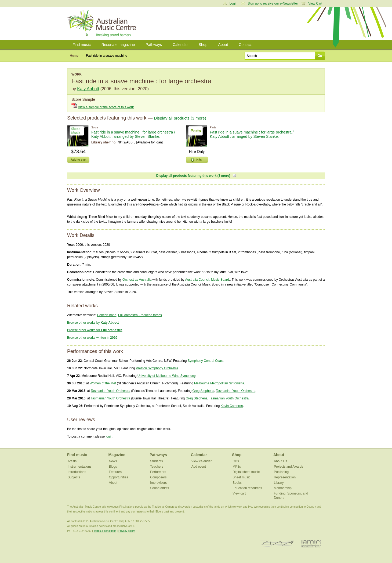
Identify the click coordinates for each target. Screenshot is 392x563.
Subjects (74, 477)
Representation (285, 477)
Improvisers (158, 483)
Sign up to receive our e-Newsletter (273, 3)
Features (115, 472)
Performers (158, 472)
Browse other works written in (92, 338)
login (109, 436)
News (113, 461)
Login (233, 3)
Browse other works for (95, 330)
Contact (245, 45)
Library (279, 483)
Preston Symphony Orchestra (157, 368)
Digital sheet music (246, 472)
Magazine (117, 455)
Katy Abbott (88, 89)
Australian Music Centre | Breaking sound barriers (103, 23)
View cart (239, 493)
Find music (82, 45)
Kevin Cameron (232, 406)
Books (237, 483)
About (223, 45)
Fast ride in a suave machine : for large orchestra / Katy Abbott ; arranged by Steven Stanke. (133, 134)
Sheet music (241, 477)
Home (74, 56)
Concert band (107, 315)
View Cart (315, 3)
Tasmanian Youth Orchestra (110, 391)
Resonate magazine (118, 45)
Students (156, 461)
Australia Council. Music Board (207, 280)
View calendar (202, 461)
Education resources (247, 488)
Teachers (157, 467)
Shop (203, 45)
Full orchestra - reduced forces (140, 315)
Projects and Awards (288, 467)
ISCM (277, 544)
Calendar (180, 45)
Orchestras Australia (137, 280)
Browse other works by (93, 323)
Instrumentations (80, 467)
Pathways (154, 45)
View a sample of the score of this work (106, 107)
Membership (283, 488)
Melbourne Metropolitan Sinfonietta (219, 383)
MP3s (237, 467)
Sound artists (159, 488)
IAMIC (311, 544)
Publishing (281, 472)
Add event (199, 467)
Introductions (77, 472)
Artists (72, 461)
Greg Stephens (203, 391)
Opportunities (119, 477)
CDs (236, 461)
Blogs (113, 467)
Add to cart (78, 160)
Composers (158, 477)
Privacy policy (127, 531)
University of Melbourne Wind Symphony (166, 376)
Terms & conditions (105, 531)
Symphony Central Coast (206, 361)
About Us (280, 461)
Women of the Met (103, 383)
